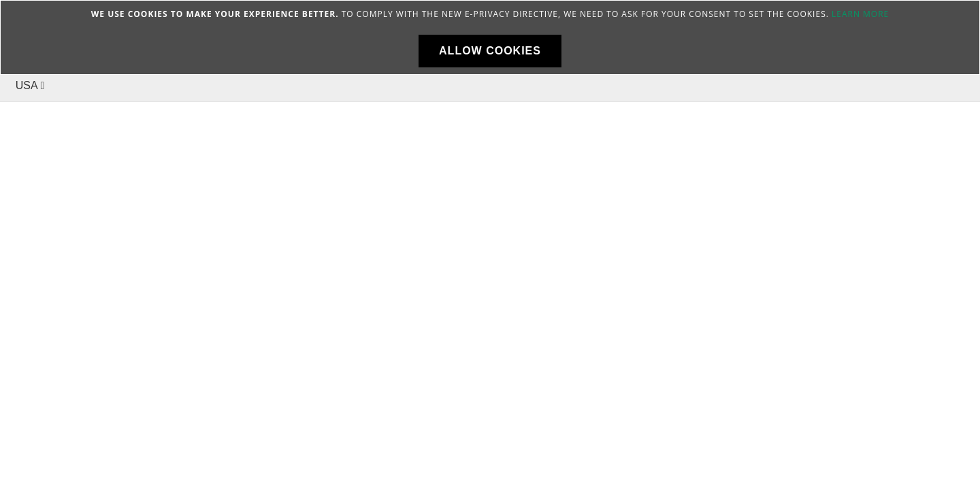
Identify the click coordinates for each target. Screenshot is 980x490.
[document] (490, 37)
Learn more (860, 14)
